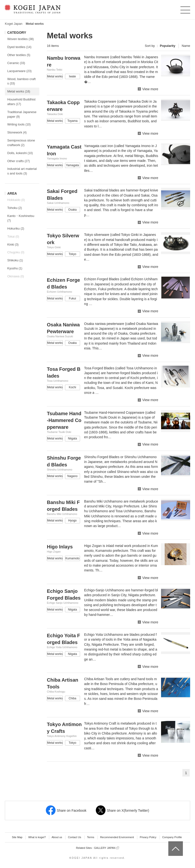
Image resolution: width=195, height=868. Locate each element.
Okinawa (16, 276)
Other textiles (19, 55)
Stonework (17, 132)
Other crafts (19, 161)
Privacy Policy (148, 837)
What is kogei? (37, 837)
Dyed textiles (19, 47)
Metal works (19, 91)
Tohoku (15, 208)
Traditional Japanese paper (22, 114)
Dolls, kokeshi (20, 153)
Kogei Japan (14, 24)
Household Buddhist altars (21, 102)
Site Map (17, 837)
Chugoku (16, 252)
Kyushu (15, 268)
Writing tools (19, 124)
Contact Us (74, 837)
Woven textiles (20, 39)
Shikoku (15, 260)
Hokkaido (16, 200)
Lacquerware (19, 71)
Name (186, 46)
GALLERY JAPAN (107, 848)
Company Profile (172, 837)
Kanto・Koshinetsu (21, 218)
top (170, 843)
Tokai (13, 236)
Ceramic (16, 63)
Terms (91, 837)
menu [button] (185, 9)
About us (57, 837)
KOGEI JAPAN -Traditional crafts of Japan (33, 10)
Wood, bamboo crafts (21, 81)
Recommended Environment (117, 837)
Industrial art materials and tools (22, 171)
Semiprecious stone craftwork (21, 143)
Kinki (13, 244)
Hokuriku (16, 228)
